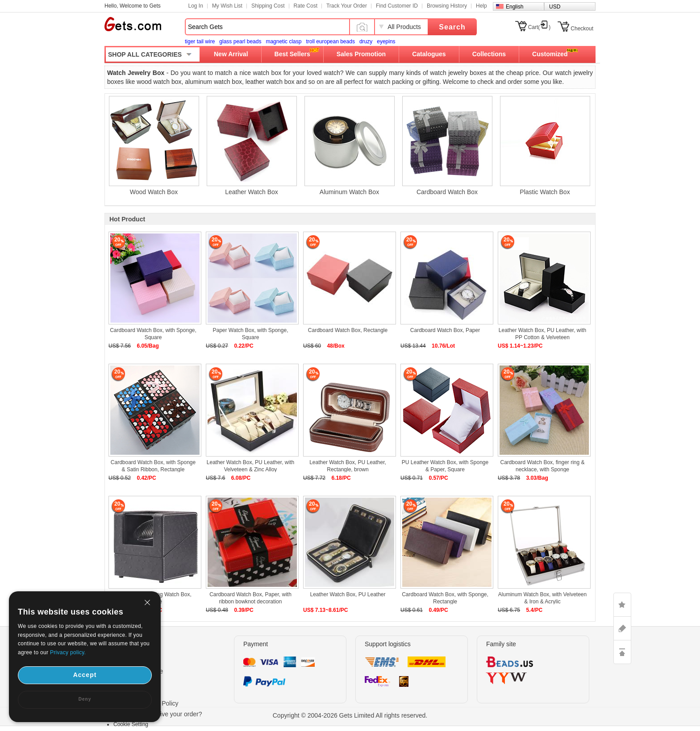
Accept (85, 675)
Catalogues (429, 54)
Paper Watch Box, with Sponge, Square (251, 334)
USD (555, 7)
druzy (366, 42)
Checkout (582, 29)
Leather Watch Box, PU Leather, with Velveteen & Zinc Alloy (250, 466)
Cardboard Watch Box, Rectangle (348, 330)
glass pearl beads (240, 42)
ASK (622, 628)
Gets (133, 24)
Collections (489, 54)
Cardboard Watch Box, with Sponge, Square (153, 334)
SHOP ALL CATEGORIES (145, 54)
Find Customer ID (397, 6)
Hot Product (127, 219)
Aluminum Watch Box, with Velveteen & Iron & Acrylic (542, 598)
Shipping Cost (268, 6)
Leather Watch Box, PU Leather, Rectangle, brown (348, 466)
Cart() (540, 27)
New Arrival (231, 54)
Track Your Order (347, 6)
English (515, 7)
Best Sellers (292, 54)
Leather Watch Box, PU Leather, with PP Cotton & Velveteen (542, 334)
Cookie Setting (131, 724)
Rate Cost (306, 6)
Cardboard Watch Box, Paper (445, 330)
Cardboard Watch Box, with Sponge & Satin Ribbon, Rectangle (153, 466)
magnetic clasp (283, 42)
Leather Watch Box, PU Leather (348, 594)
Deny (85, 699)
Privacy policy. (68, 652)
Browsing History (447, 6)
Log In (196, 6)
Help (481, 6)
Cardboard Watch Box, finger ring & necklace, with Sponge (543, 466)
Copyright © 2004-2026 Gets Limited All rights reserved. (350, 715)
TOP (622, 652)
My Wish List (227, 6)
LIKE (622, 605)
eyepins (386, 42)
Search (452, 27)
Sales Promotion (361, 54)
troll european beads (330, 42)
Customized (550, 54)
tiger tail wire (200, 42)
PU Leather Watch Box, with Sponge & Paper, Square (445, 466)
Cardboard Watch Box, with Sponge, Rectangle (445, 598)
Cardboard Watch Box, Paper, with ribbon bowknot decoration (250, 598)
